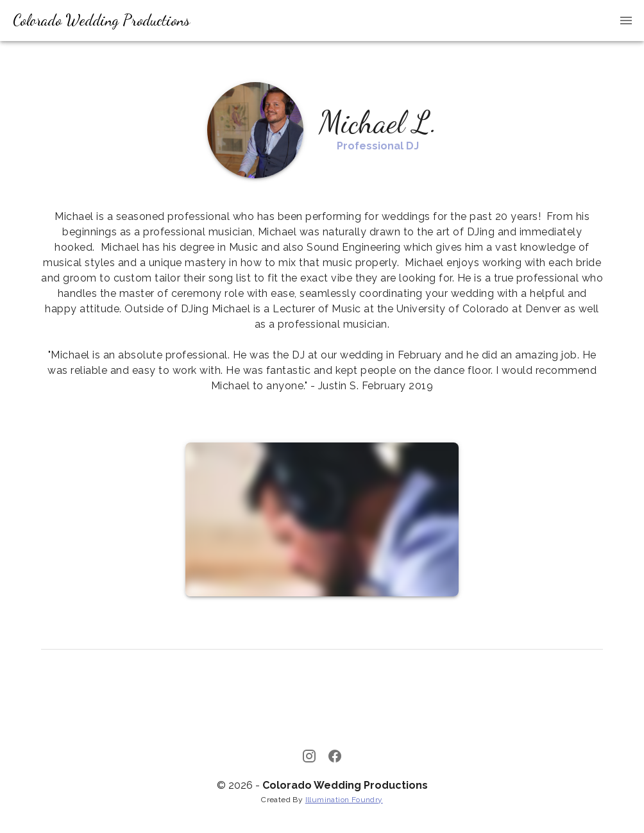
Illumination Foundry (344, 800)
